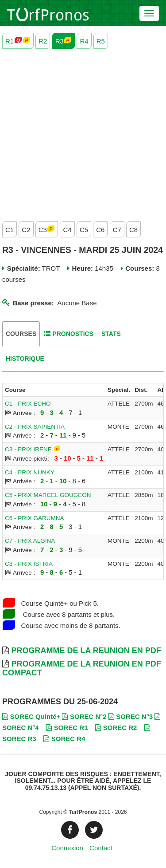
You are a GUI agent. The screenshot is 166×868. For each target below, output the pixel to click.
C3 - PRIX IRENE (28, 449)
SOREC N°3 (131, 716)
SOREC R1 (67, 728)
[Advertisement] (83, 133)
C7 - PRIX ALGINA (30, 541)
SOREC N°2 (84, 716)
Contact (101, 848)
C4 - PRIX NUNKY (30, 472)
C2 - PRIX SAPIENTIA (35, 427)
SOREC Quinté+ (31, 716)
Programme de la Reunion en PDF (86, 651)
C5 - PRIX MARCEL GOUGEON (48, 495)
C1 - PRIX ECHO (28, 404)
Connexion (67, 848)
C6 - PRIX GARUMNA (35, 518)
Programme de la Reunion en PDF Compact (82, 668)
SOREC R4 (64, 739)
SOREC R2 (116, 728)
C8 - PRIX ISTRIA (29, 564)
